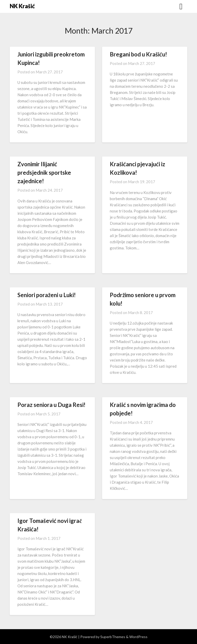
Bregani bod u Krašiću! (138, 54)
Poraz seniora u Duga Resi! (51, 405)
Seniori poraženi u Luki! (47, 295)
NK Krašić (22, 6)
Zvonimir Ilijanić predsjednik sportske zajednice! (44, 173)
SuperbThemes (113, 637)
